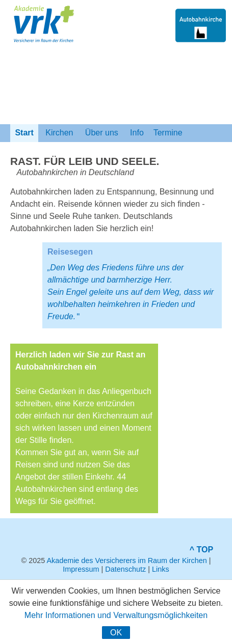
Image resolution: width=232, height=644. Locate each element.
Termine (168, 133)
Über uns (101, 133)
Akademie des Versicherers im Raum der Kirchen (126, 561)
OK (116, 633)
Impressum (81, 569)
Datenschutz (125, 569)
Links (161, 569)
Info (137, 133)
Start (24, 133)
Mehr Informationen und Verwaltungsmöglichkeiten (116, 615)
